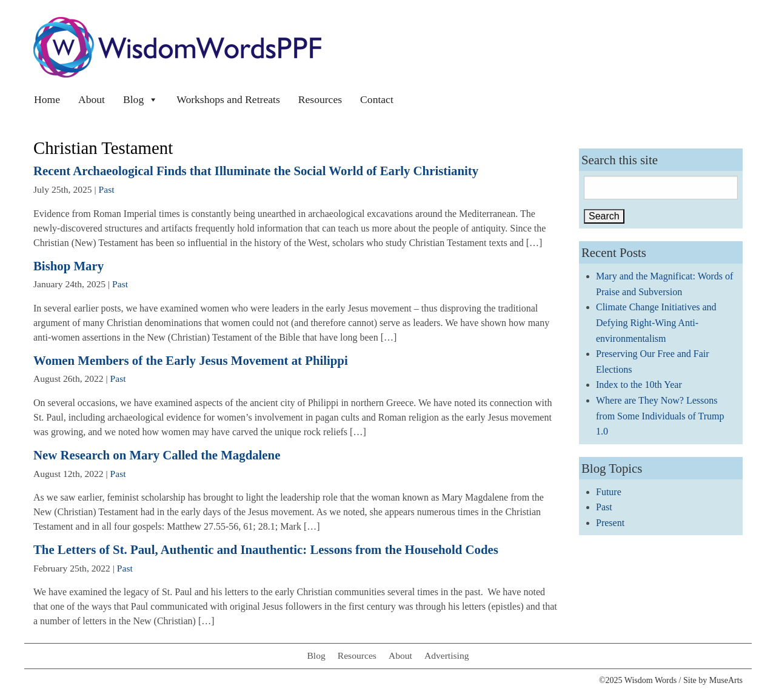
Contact (377, 99)
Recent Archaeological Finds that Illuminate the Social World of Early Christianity (256, 171)
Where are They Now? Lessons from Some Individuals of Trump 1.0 (660, 416)
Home (47, 99)
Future (609, 492)
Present (610, 523)
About (92, 99)
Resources (320, 99)
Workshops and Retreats (228, 99)
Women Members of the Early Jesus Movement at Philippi (191, 360)
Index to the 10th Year (639, 385)
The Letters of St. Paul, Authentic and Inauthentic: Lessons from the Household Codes (266, 549)
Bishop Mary (69, 266)
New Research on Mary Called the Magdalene (157, 455)
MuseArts (726, 680)
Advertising (447, 655)
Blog (141, 99)
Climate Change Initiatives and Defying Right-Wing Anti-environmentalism (656, 322)
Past (107, 189)
